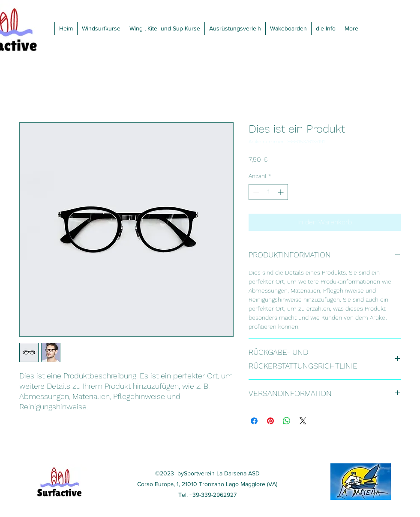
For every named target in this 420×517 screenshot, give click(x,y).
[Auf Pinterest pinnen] (270, 421)
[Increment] (281, 192)
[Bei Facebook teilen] (254, 421)
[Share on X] (303, 421)
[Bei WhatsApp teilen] (287, 421)
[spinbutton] (268, 192)
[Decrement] (255, 192)
